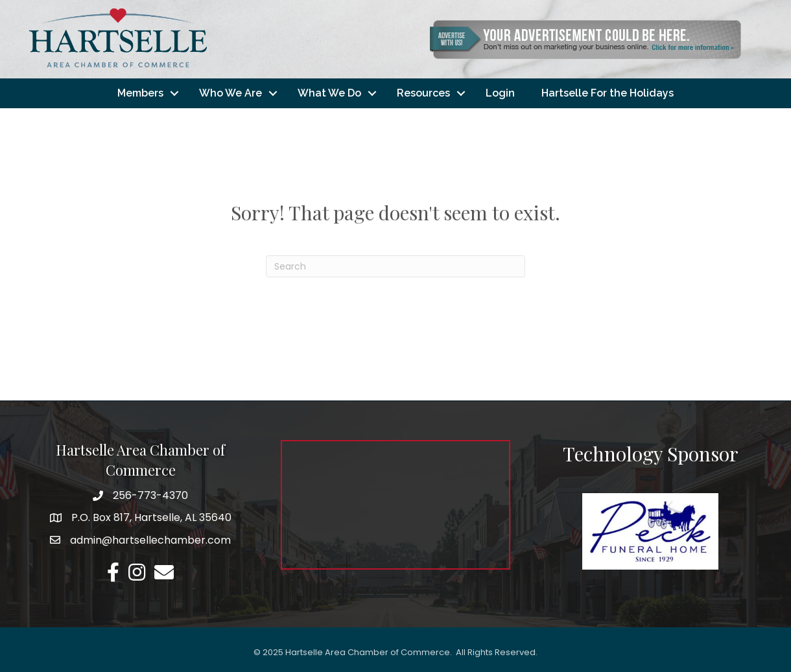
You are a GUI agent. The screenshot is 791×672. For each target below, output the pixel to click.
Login (500, 93)
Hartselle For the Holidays (608, 93)
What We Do (329, 93)
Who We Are (230, 93)
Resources (423, 93)
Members (140, 93)
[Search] (395, 266)
